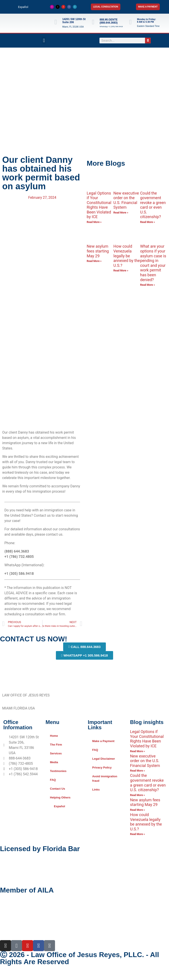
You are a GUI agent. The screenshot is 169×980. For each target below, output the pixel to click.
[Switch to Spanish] (84, 975)
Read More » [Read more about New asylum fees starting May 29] (94, 261)
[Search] (148, 41)
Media (54, 762)
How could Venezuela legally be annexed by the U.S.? (127, 256)
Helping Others (60, 797)
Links (96, 790)
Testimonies (58, 771)
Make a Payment (103, 741)
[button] (44, 40)
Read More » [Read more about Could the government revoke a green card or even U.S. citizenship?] (148, 222)
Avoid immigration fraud (105, 779)
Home (54, 736)
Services (56, 753)
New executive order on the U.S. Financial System (126, 200)
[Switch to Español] (21, 7)
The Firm (56, 745)
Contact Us (58, 789)
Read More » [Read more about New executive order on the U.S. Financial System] (121, 213)
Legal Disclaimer (104, 759)
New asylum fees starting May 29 (98, 251)
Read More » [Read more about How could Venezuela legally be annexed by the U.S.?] (121, 271)
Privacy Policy (102, 767)
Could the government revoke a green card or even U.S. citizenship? (153, 205)
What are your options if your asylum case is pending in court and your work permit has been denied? (153, 263)
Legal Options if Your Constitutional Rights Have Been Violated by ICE (99, 205)
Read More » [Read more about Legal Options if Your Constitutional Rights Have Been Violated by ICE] (94, 222)
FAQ (53, 780)
